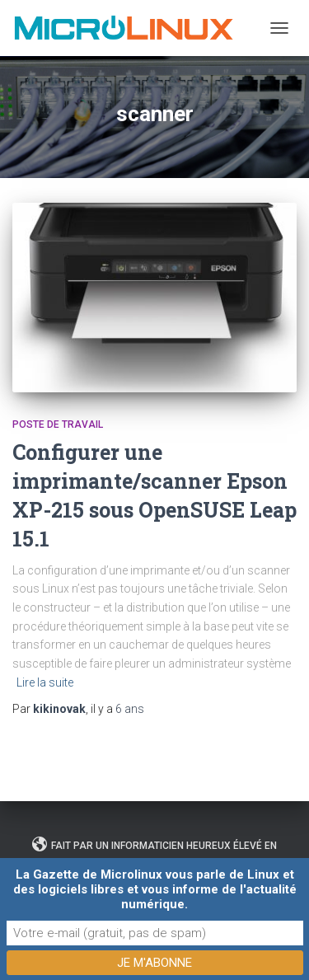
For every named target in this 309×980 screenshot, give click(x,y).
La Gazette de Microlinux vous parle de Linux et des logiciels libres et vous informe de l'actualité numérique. (155, 889)
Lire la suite (45, 682)
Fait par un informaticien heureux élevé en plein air (154, 852)
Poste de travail (58, 424)
